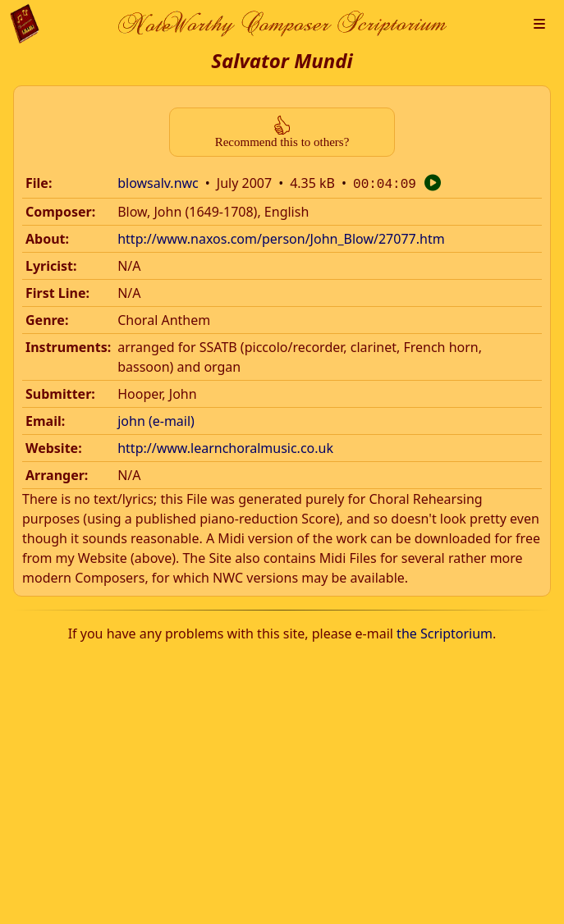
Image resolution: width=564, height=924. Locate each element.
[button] (539, 24)
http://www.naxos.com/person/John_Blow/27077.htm (281, 237)
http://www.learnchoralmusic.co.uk (225, 446)
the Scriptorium (445, 632)
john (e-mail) (156, 419)
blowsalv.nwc (158, 183)
